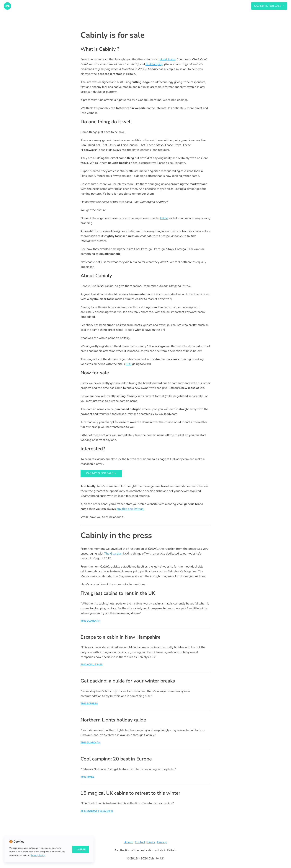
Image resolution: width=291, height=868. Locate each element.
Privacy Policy (38, 855)
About (129, 842)
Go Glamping (154, 64)
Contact (140, 842)
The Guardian (113, 554)
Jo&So (164, 218)
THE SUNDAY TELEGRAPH (97, 811)
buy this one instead (130, 509)
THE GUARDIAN (90, 621)
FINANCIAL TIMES (92, 665)
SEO (129, 364)
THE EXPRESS (89, 704)
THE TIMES (87, 777)
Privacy (162, 842)
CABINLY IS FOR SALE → (269, 6)
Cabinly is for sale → (101, 473)
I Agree (81, 850)
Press (151, 842)
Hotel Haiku (168, 59)
